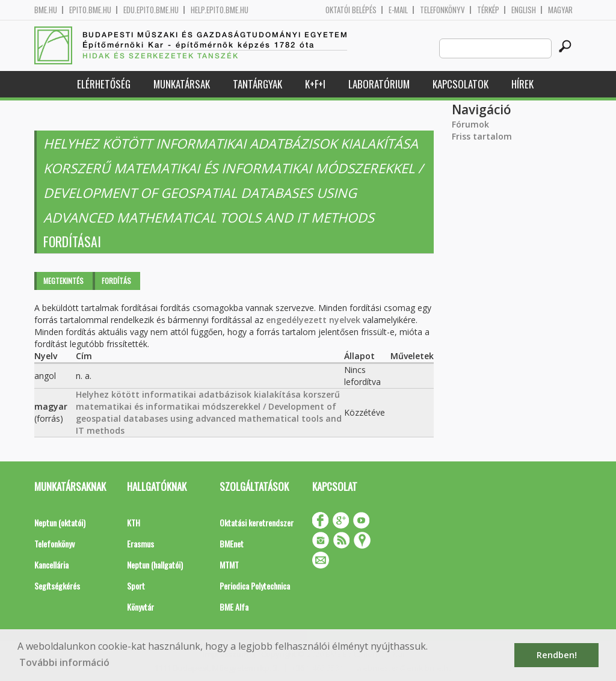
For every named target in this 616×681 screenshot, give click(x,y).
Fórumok (470, 124)
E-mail (398, 10)
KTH (134, 522)
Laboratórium (379, 84)
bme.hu (46, 10)
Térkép (488, 10)
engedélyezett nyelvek (313, 320)
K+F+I (315, 84)
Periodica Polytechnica (255, 586)
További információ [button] (64, 662)
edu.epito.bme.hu (151, 10)
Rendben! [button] (557, 655)
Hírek (522, 84)
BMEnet (232, 544)
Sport (136, 586)
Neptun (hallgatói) (155, 565)
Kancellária (51, 565)
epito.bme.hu (90, 10)
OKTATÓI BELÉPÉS (351, 10)
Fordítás (116, 281)
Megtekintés (63, 281)
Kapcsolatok (460, 84)
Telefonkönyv (442, 10)
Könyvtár (140, 607)
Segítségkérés (57, 586)
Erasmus (140, 544)
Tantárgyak (257, 84)
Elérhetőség (104, 84)
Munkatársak (182, 84)
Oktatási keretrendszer (257, 522)
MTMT (229, 565)
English (524, 10)
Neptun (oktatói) (60, 522)
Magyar (560, 10)
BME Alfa (234, 607)
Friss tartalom (482, 136)
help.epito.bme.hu (220, 10)
